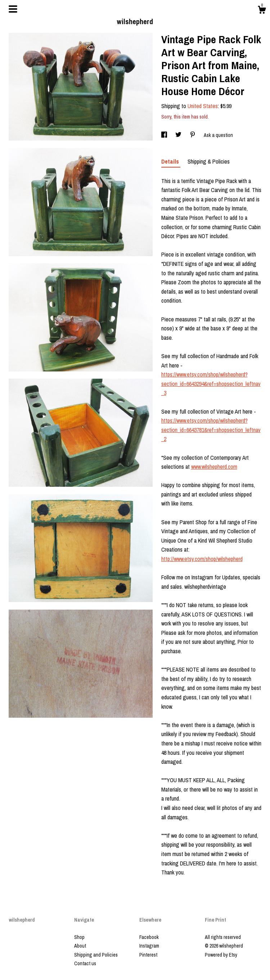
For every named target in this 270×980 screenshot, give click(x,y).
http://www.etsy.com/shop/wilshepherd (202, 559)
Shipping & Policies (209, 161)
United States (203, 106)
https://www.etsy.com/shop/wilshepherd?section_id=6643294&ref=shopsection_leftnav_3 (211, 384)
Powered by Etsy (221, 955)
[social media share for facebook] (165, 135)
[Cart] (262, 11)
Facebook (149, 937)
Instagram (149, 946)
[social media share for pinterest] (193, 135)
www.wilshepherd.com (214, 467)
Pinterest (148, 955)
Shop (79, 937)
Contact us (85, 963)
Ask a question (218, 135)
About (80, 946)
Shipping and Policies (96, 955)
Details (171, 161)
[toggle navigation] (13, 9)
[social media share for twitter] (179, 135)
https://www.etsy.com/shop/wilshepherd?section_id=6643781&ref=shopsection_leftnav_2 (211, 430)
